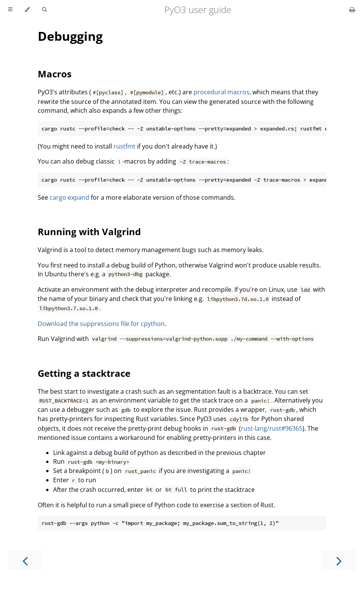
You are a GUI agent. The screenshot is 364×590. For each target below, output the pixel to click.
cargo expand (69, 197)
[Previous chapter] (25, 560)
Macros (55, 74)
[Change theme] (27, 10)
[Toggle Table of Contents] (10, 10)
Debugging (70, 36)
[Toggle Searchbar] (44, 10)
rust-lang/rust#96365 (272, 428)
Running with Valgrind (89, 231)
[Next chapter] (339, 560)
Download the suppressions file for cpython (101, 324)
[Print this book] (352, 10)
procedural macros (221, 92)
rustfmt (124, 146)
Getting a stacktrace (84, 373)
